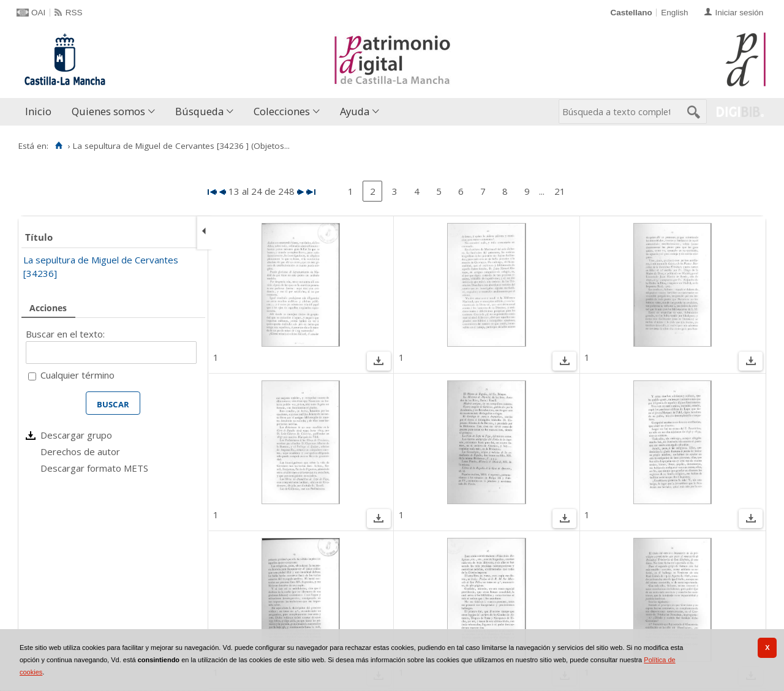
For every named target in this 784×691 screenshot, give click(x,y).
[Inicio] (58, 146)
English (674, 13)
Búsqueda (199, 111)
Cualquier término (77, 375)
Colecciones (282, 111)
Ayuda (355, 111)
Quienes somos (108, 111)
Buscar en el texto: (65, 334)
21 (560, 191)
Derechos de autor (80, 451)
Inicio (38, 111)
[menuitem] (41, 112)
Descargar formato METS (94, 468)
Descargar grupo (76, 435)
